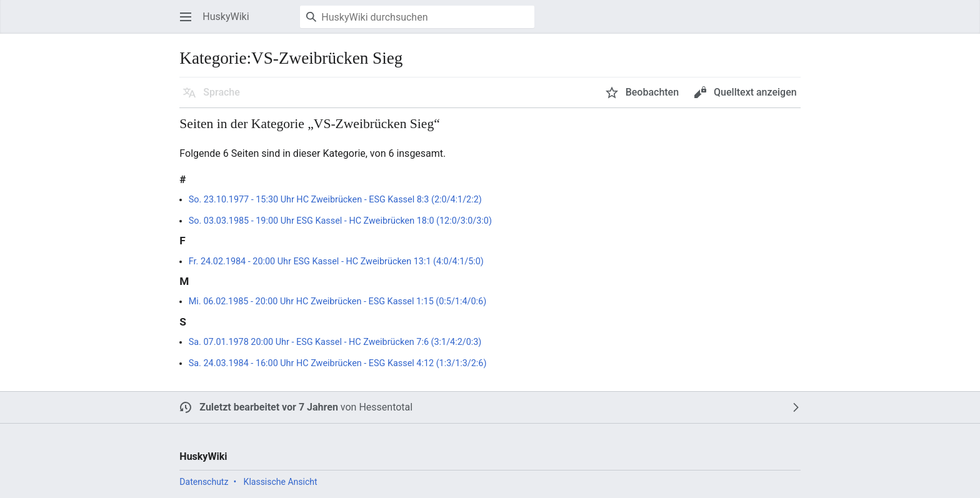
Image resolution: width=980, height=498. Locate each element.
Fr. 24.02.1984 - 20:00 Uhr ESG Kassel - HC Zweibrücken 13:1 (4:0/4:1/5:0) (336, 261)
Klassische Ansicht (281, 482)
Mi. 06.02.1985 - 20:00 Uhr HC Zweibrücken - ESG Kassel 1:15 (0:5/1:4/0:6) (337, 301)
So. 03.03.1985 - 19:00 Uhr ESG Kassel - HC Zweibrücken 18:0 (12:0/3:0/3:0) (340, 221)
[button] (186, 17)
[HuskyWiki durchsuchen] (417, 17)
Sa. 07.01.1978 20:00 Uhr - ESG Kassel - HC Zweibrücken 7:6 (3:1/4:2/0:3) (335, 342)
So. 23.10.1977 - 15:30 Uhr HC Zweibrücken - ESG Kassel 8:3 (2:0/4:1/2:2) (335, 200)
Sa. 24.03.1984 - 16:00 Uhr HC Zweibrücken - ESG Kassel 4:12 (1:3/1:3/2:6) (338, 363)
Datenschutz (204, 482)
